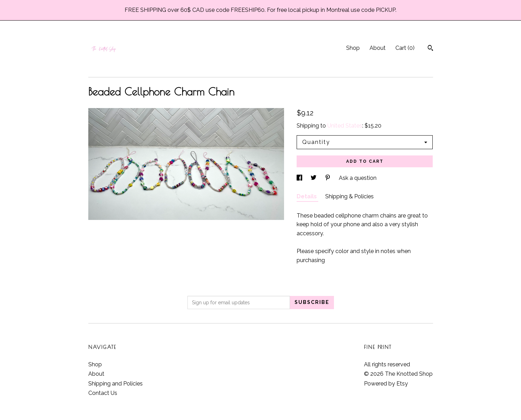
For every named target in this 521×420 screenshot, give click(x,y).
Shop (353, 48)
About (378, 48)
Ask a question (358, 178)
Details (307, 196)
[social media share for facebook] (300, 178)
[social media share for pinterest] (328, 178)
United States (345, 126)
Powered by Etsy (386, 384)
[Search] (430, 49)
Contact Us (103, 393)
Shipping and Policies (116, 384)
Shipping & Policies (349, 196)
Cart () (405, 48)
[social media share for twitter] (314, 178)
